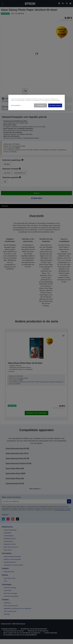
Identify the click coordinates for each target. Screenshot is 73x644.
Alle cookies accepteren (55, 105)
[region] (37, 102)
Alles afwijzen (41, 105)
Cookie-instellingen (16, 105)
